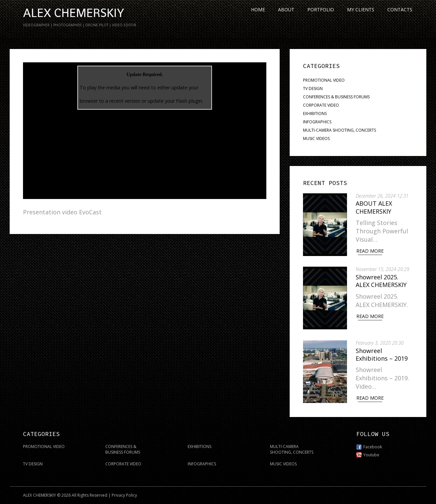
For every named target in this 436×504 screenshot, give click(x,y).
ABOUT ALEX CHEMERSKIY (375, 207)
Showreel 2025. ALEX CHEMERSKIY (382, 280)
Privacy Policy (124, 492)
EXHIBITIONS (315, 113)
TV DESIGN (313, 88)
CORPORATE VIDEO (321, 105)
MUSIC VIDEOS (316, 138)
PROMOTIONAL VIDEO (324, 80)
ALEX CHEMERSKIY (73, 13)
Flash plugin (189, 101)
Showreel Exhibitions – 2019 (383, 352)
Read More (371, 251)
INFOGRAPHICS (317, 122)
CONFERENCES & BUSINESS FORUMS (336, 97)
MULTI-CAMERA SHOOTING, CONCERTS (339, 130)
